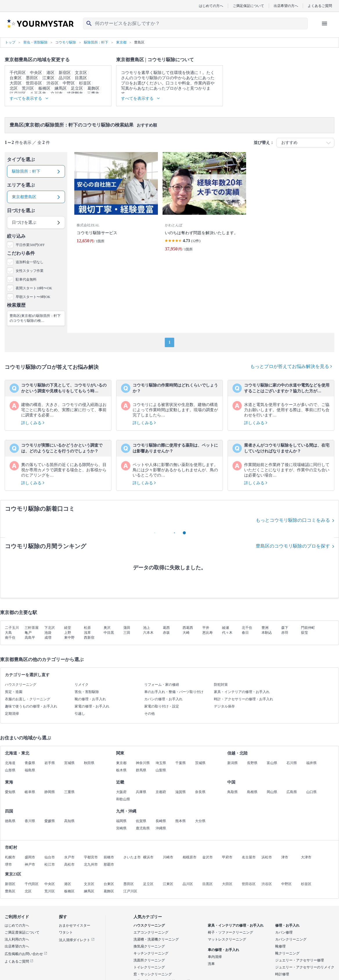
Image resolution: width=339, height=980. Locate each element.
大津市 (306, 857)
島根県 (252, 792)
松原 (87, 628)
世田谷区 (34, 83)
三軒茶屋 (32, 628)
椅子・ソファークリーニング (230, 932)
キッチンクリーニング (151, 953)
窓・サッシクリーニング (153, 974)
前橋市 (109, 857)
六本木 (148, 633)
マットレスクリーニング (227, 939)
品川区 (65, 78)
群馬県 (141, 770)
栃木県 (121, 770)
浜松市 (267, 857)
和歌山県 (123, 799)
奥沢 (107, 628)
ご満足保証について (248, 6)
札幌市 (10, 857)
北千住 (247, 628)
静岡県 (50, 792)
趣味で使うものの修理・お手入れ (31, 706)
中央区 (36, 73)
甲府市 (227, 857)
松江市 (50, 865)
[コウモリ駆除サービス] (116, 204)
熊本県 (181, 821)
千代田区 (18, 73)
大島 (8, 633)
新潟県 (232, 763)
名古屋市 (249, 857)
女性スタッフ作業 (30, 271)
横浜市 (148, 857)
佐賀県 (141, 821)
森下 (285, 628)
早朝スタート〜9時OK (33, 297)
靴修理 (280, 946)
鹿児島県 (143, 828)
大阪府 (121, 792)
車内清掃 (215, 957)
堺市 (8, 865)
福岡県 (121, 821)
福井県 (311, 763)
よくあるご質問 (320, 6)
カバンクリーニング (291, 939)
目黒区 (81, 78)
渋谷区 (53, 83)
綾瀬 (226, 628)
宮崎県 (121, 828)
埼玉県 (161, 763)
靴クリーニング (287, 953)
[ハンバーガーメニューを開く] (324, 24)
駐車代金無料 (26, 279)
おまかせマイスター (75, 925)
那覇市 (109, 865)
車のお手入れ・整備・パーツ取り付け (174, 692)
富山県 (272, 763)
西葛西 (188, 628)
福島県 (30, 770)
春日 (245, 633)
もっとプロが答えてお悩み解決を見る (291, 366)
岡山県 (272, 792)
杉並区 (85, 83)
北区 (14, 88)
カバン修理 (284, 932)
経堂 (68, 628)
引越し (80, 714)
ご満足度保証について (22, 932)
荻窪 (304, 633)
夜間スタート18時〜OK (34, 288)
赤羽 (285, 633)
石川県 (292, 763)
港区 (51, 73)
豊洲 (265, 628)
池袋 (48, 633)
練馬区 (61, 88)
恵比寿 (208, 633)
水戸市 (69, 857)
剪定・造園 (14, 692)
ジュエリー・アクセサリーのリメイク (305, 967)
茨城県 (200, 763)
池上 (147, 628)
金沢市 (208, 857)
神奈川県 (143, 763)
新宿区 (65, 73)
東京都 (121, 763)
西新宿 (89, 638)
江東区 (48, 78)
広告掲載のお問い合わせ (26, 954)
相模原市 (190, 857)
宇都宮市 (91, 857)
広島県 (292, 792)
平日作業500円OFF (30, 245)
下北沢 (50, 628)
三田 (127, 633)
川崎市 (168, 857)
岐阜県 (30, 792)
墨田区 (32, 78)
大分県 (200, 821)
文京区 (81, 73)
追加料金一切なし (30, 262)
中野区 (69, 83)
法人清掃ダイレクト (77, 940)
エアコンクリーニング (151, 932)
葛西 (166, 628)
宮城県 (69, 763)
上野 (68, 633)
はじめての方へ (211, 6)
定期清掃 (12, 714)
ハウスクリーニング (21, 685)
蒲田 (127, 628)
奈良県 (200, 792)
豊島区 (10, 891)
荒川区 (28, 88)
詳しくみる (33, 423)
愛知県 (10, 792)
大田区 (16, 83)
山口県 (311, 792)
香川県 (30, 821)
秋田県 (89, 763)
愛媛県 (50, 821)
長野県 (252, 763)
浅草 (87, 633)
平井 (206, 628)
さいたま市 (132, 857)
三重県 (69, 792)
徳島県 (10, 821)
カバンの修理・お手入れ (163, 699)
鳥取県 (232, 792)
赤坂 (166, 633)
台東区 (16, 78)
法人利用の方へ (17, 939)
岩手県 (50, 763)
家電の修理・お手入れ (92, 706)
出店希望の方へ (286, 6)
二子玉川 (12, 628)
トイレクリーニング (149, 967)
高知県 (69, 821)
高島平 (30, 638)
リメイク (82, 685)
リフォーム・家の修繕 (162, 685)
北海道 (10, 763)
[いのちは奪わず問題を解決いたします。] (204, 204)
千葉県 (181, 763)
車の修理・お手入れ (223, 950)
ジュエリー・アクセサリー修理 (300, 960)
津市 (285, 857)
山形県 (10, 770)
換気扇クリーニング (149, 946)
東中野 (69, 638)
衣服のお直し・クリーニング (28, 699)
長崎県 (161, 821)
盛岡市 (30, 857)
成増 (48, 638)
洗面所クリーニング (149, 960)
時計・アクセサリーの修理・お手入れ (244, 699)
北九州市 (91, 865)
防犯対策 (221, 685)
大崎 (186, 633)
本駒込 (267, 633)
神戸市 (30, 865)
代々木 (227, 633)
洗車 (211, 964)
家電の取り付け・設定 (162, 706)
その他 (149, 714)
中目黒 (109, 633)
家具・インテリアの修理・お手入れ (242, 692)
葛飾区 (93, 88)
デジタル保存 (224, 706)
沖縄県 (161, 828)
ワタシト (66, 932)
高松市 (69, 865)
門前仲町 (308, 628)
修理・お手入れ (287, 925)
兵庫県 (141, 792)
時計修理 (282, 974)
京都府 (161, 792)
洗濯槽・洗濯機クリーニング (156, 939)
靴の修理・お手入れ (90, 699)
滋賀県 (181, 792)
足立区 (77, 88)
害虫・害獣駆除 (87, 692)
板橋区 (44, 88)
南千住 (10, 638)
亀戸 (28, 633)
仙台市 (50, 857)
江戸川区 (130, 891)
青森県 (30, 763)
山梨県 (161, 770)
